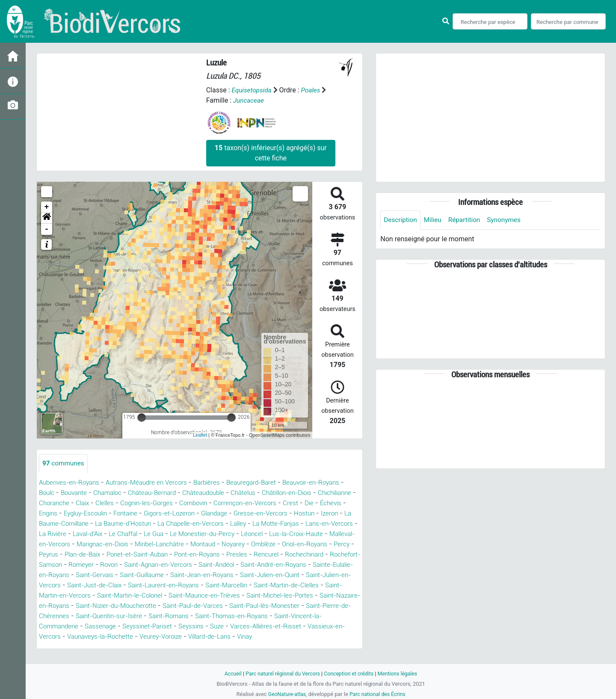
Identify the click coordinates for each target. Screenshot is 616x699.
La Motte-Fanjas (64, 534)
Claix (151, 503)
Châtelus (287, 493)
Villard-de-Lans (232, 647)
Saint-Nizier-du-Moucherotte (112, 616)
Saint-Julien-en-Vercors (281, 585)
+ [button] (47, 207)
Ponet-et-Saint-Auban (324, 555)
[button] (47, 218)
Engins (121, 514)
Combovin (270, 503)
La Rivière (168, 534)
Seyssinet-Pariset (154, 637)
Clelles (175, 503)
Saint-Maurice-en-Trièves (161, 606)
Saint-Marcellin (178, 596)
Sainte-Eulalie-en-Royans (265, 575)
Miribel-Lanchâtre (316, 544)
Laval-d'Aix (206, 534)
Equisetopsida (252, 90)
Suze (228, 637)
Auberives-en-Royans (72, 483)
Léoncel (74, 544)
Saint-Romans (188, 626)
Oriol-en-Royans (162, 555)
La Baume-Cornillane (153, 524)
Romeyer (286, 565)
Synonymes (508, 220)
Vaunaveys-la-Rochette (114, 647)
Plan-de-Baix (264, 555)
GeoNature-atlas (286, 694)
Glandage (303, 514)
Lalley (346, 524)
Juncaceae (249, 100)
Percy (202, 555)
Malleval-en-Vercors (188, 544)
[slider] (142, 418)
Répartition (467, 220)
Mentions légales (401, 674)
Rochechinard (182, 565)
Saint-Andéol (121, 575)
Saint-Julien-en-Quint (204, 585)
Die (70, 514)
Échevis (93, 514)
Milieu (434, 220)
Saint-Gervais (331, 575)
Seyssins (200, 637)
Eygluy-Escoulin (163, 514)
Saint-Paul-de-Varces (195, 616)
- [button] (47, 229)
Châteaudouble (245, 493)
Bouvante (106, 493)
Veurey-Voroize (179, 647)
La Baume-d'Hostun (222, 524)
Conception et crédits (350, 674)
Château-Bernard (190, 493)
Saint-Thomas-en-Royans (256, 626)
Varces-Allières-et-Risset (279, 637)
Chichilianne (79, 503)
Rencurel (141, 565)
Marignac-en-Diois (254, 544)
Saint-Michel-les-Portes (243, 606)
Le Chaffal (245, 534)
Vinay (271, 647)
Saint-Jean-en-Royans (130, 585)
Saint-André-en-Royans (183, 575)
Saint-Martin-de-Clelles (244, 596)
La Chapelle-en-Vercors (295, 524)
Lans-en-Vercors (121, 534)
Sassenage (104, 637)
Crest (51, 514)
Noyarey (85, 555)
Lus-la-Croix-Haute (121, 544)
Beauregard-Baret (265, 483)
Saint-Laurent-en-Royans (110, 596)
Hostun (79, 524)
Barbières (218, 483)
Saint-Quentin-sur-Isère (123, 626)
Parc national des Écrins (378, 694)
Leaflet (200, 435)
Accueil (229, 674)
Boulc (77, 493)
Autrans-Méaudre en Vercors (154, 483)
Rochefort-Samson (237, 565)
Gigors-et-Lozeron (254, 514)
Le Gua (277, 534)
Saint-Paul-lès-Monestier (273, 616)
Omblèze (117, 555)
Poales (313, 90)
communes (64, 464)
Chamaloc (142, 493)
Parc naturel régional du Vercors (281, 674)
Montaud (53, 555)
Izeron (105, 524)
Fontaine (207, 514)
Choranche (121, 503)
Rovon (315, 565)
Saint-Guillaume (64, 585)
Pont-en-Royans (69, 565)
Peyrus (227, 555)
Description (401, 220)
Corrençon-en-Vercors (325, 503)
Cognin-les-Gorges (219, 503)
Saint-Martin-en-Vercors (323, 596)
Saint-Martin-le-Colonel (80, 606)
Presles (111, 565)
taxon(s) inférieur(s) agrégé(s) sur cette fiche (271, 153)
